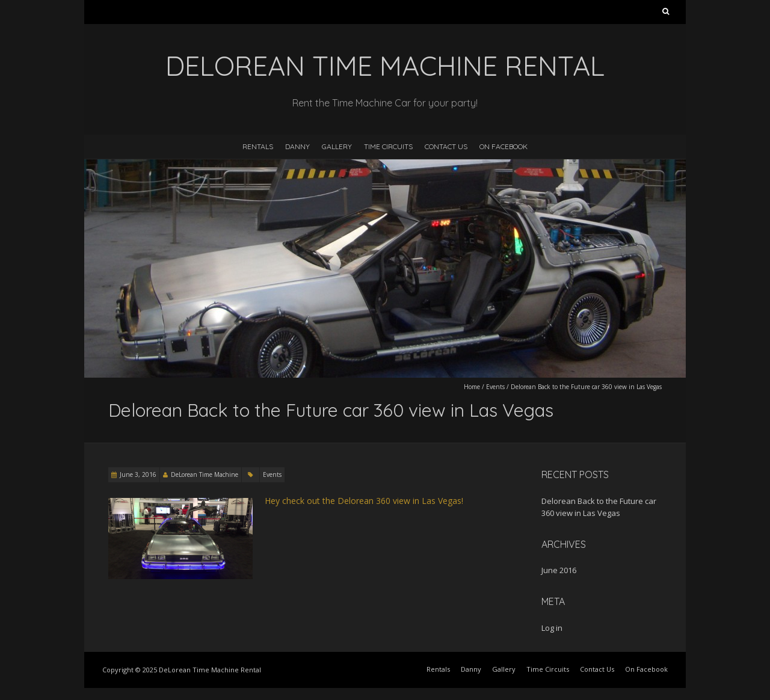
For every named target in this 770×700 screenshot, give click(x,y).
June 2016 (559, 570)
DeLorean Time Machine (205, 474)
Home (472, 387)
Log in (552, 628)
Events (495, 387)
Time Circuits (388, 146)
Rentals (258, 146)
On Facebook (504, 146)
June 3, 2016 (138, 474)
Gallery (337, 146)
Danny (297, 146)
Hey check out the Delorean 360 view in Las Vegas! (364, 501)
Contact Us (446, 146)
